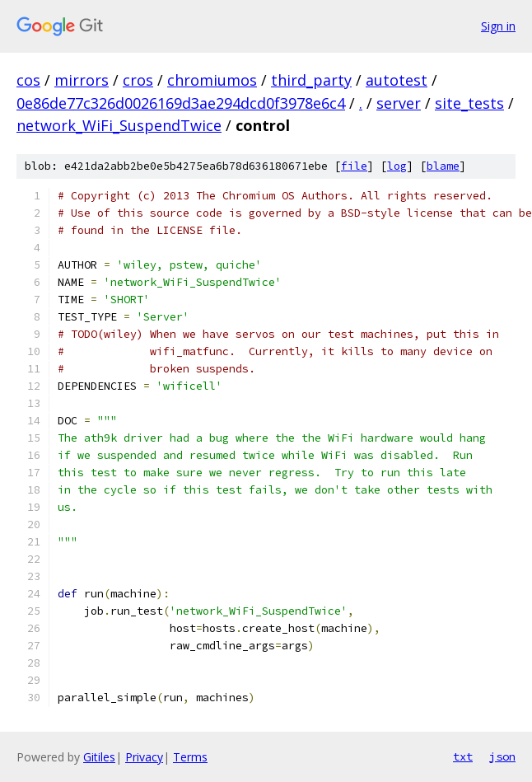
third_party (311, 80)
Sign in (498, 26)
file (354, 166)
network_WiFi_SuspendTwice (119, 125)
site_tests (469, 103)
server (399, 103)
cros (138, 80)
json (502, 756)
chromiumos (212, 80)
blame (443, 166)
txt (463, 756)
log (397, 166)
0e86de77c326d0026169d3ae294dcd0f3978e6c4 (181, 103)
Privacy (144, 757)
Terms (190, 757)
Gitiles (99, 757)
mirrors (82, 80)
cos (28, 80)
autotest (397, 80)
